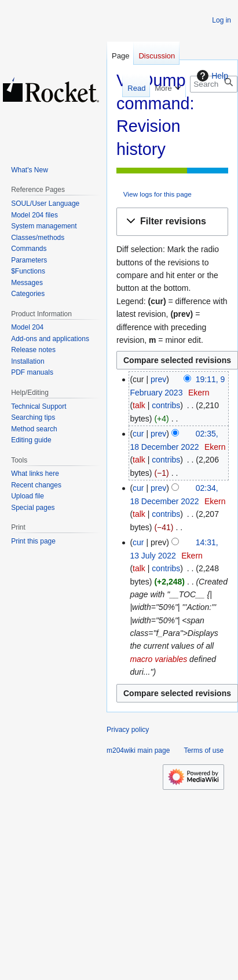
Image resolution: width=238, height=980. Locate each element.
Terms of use (204, 750)
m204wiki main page (138, 750)
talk (139, 405)
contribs (166, 405)
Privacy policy (128, 730)
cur (138, 434)
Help (211, 76)
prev (158, 379)
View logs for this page (158, 194)
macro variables (158, 659)
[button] (172, 222)
